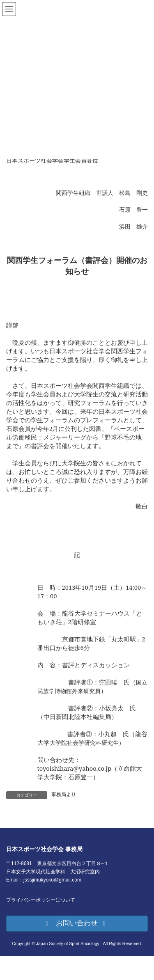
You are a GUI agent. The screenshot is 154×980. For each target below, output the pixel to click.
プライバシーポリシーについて (41, 900)
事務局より (64, 795)
